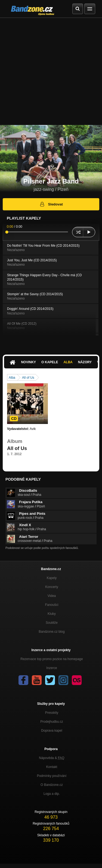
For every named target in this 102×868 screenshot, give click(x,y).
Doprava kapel (52, 731)
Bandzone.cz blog (52, 632)
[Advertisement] (51, 71)
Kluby (52, 614)
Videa (52, 596)
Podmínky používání (52, 776)
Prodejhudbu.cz (52, 722)
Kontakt (52, 767)
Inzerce (52, 668)
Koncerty (52, 587)
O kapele (50, 362)
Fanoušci (52, 605)
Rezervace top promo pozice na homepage (52, 659)
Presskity (52, 713)
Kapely (52, 578)
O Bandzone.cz (52, 785)
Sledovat (51, 204)
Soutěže (52, 623)
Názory (85, 362)
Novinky (28, 362)
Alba (68, 362)
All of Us (28, 378)
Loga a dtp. (52, 794)
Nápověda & (52, 758)
